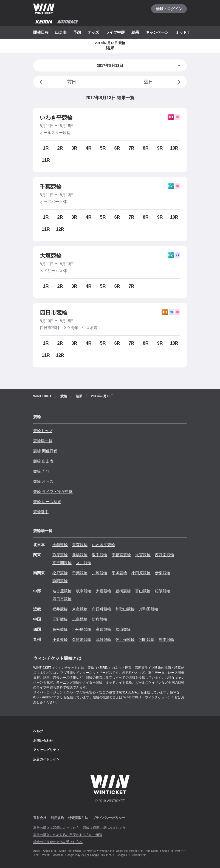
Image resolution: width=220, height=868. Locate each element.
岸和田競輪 (149, 609)
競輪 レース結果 (47, 502)
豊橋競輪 (123, 591)
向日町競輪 (101, 609)
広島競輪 (80, 619)
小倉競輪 (60, 639)
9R (160, 148)
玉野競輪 (60, 619)
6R (117, 148)
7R (131, 148)
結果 (135, 32)
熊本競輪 (167, 639)
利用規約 (57, 818)
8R (146, 148)
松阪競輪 (163, 591)
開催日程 (41, 32)
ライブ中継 (115, 32)
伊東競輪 (163, 573)
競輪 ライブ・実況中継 (53, 492)
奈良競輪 (80, 609)
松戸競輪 (60, 573)
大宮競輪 (143, 555)
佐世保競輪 (125, 639)
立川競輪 (84, 563)
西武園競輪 (165, 555)
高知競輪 (103, 629)
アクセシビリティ (46, 750)
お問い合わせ (43, 741)
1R (46, 148)
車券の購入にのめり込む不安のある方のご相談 (68, 835)
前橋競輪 (80, 555)
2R (60, 148)
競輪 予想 (41, 471)
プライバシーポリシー (109, 818)
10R (174, 148)
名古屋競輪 (62, 591)
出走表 (61, 32)
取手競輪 (100, 555)
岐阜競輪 (84, 591)
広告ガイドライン (46, 759)
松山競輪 (123, 629)
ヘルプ (38, 731)
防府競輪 (100, 619)
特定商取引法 (78, 818)
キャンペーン (157, 32)
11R (46, 160)
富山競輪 (143, 591)
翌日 (163, 82)
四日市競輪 (53, 313)
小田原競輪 (141, 573)
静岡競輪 (60, 581)
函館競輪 (60, 545)
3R (74, 148)
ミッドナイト (187, 32)
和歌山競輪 (125, 609)
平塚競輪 (119, 573)
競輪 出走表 (43, 461)
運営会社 (40, 818)
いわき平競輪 (56, 118)
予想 (77, 32)
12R (60, 229)
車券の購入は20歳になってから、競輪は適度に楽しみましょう (79, 828)
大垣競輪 (51, 256)
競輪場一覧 (43, 441)
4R (89, 148)
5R (103, 148)
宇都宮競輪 (121, 555)
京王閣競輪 (62, 563)
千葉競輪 (51, 187)
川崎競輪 (100, 573)
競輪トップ (43, 431)
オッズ (93, 32)
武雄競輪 (103, 639)
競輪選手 (41, 512)
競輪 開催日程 (45, 451)
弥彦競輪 (60, 555)
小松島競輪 (82, 629)
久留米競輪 (82, 639)
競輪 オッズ (43, 481)
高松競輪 (60, 629)
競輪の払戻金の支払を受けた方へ (58, 842)
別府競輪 (147, 639)
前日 (57, 82)
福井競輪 (60, 609)
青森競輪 (80, 545)
